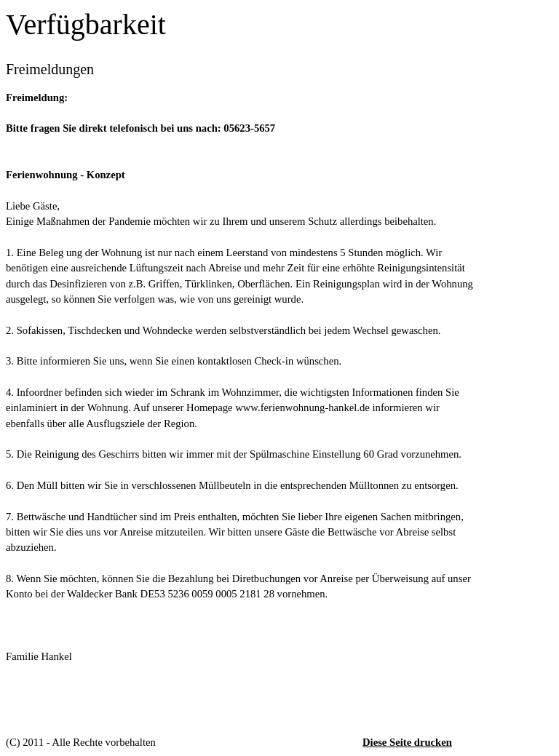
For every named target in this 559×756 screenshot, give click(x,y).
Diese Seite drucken (407, 742)
